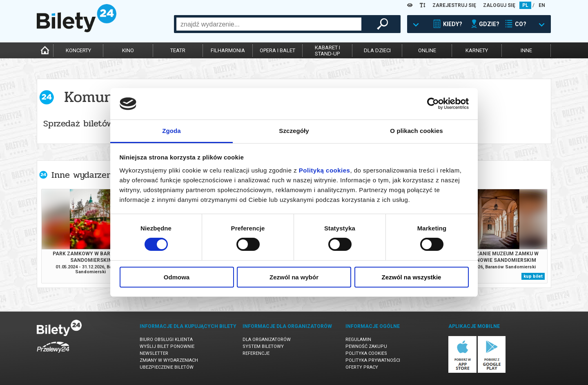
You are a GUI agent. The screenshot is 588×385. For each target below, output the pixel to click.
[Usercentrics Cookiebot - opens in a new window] (433, 104)
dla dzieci (377, 50)
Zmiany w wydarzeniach (169, 360)
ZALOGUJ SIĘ (499, 5)
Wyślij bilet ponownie (167, 346)
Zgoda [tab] (171, 131)
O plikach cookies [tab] (416, 131)
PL (525, 5)
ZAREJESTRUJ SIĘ (454, 5)
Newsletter (154, 353)
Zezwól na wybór (294, 277)
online (427, 50)
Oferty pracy (362, 367)
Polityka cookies (366, 353)
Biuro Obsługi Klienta (166, 340)
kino (128, 50)
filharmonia (228, 50)
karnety (477, 50)
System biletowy (263, 346)
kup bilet (533, 276)
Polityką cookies (325, 170)
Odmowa (177, 277)
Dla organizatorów (267, 340)
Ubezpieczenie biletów (167, 367)
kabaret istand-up (327, 51)
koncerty (78, 50)
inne (526, 50)
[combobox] (269, 24)
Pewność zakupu (366, 346)
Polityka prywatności (373, 360)
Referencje (256, 353)
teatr (178, 50)
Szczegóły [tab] (294, 131)
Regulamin (358, 340)
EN (542, 5)
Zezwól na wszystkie (412, 277)
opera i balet (277, 50)
